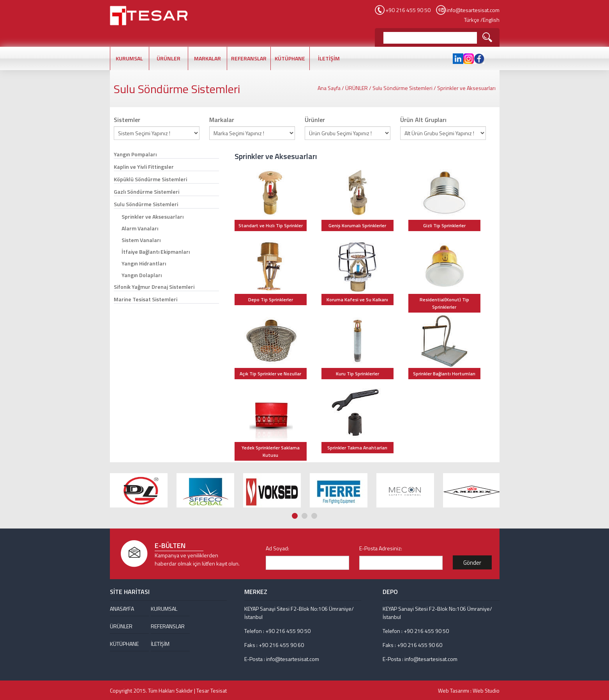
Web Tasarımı (454, 690)
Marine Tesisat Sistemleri (146, 299)
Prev (488, 455)
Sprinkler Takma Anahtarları (357, 448)
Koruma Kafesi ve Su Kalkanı (357, 300)
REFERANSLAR (249, 58)
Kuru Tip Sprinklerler (357, 374)
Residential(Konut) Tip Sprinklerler (444, 303)
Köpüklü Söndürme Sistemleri (150, 179)
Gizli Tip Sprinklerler (444, 225)
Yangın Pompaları (135, 154)
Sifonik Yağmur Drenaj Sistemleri (154, 287)
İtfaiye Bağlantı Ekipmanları (156, 252)
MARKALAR (207, 58)
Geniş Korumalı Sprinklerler (357, 225)
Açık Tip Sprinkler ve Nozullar (270, 374)
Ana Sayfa (329, 88)
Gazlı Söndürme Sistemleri (147, 192)
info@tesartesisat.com (473, 10)
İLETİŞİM (329, 58)
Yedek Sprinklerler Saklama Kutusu (271, 451)
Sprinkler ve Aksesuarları (466, 88)
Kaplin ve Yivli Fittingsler (144, 167)
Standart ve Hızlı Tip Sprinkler (271, 225)
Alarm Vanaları (140, 228)
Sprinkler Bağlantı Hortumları (444, 374)
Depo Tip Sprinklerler (271, 300)
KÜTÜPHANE (290, 58)
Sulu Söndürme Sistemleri (402, 88)
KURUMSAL (129, 58)
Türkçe (472, 20)
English (491, 20)
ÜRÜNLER (169, 58)
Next (496, 455)
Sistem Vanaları (141, 240)
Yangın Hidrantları (144, 263)
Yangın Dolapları (142, 275)
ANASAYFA (122, 609)
